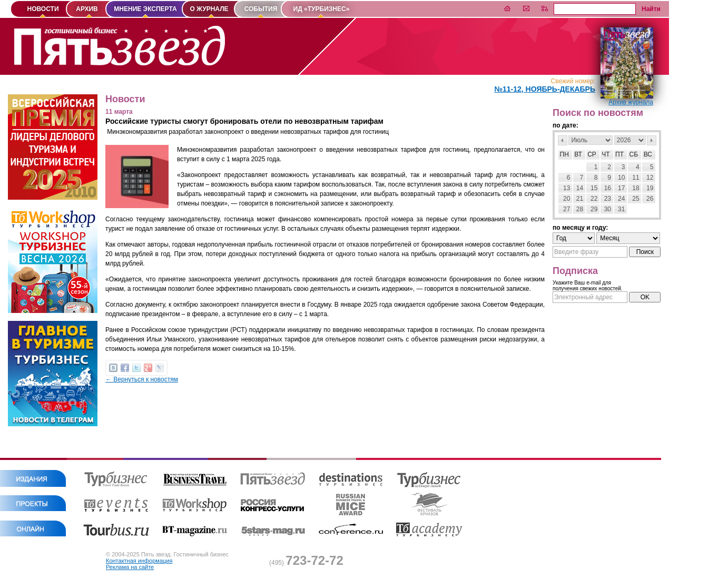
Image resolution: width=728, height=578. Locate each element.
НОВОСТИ (43, 9)
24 (621, 199)
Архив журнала (631, 102)
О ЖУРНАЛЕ (209, 9)
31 (621, 209)
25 (636, 199)
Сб (634, 154)
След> (652, 140)
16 (608, 188)
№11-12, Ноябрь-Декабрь (545, 89)
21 (580, 199)
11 (636, 178)
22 (594, 199)
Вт (578, 154)
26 (650, 199)
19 (650, 188)
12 (650, 178)
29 (594, 209)
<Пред (563, 140)
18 (636, 188)
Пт (619, 154)
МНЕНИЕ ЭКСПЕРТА (145, 9)
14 (580, 188)
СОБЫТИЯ (261, 9)
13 (567, 188)
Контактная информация (139, 561)
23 (608, 199)
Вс (648, 154)
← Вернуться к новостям (142, 379)
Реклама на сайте (130, 567)
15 (594, 188)
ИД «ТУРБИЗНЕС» (322, 9)
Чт (606, 154)
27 (567, 209)
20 (567, 199)
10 (621, 178)
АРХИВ (87, 9)
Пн (564, 154)
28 (580, 209)
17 (621, 188)
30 (608, 209)
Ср (592, 154)
